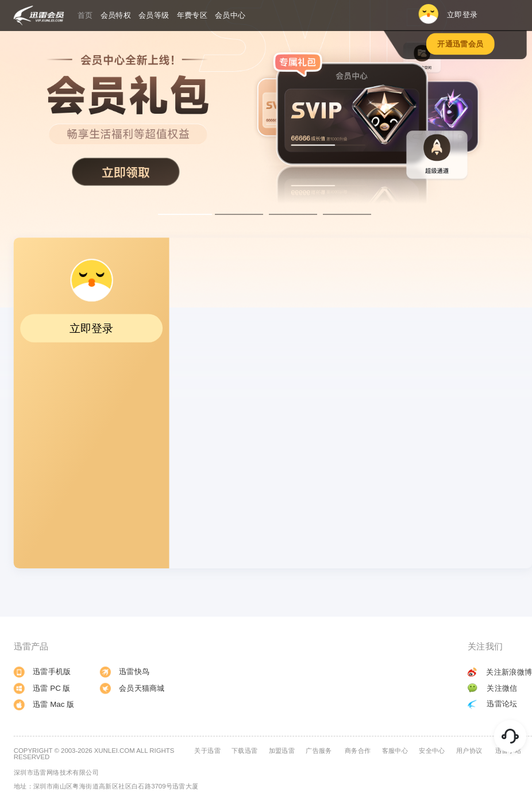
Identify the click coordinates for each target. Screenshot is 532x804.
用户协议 (469, 751)
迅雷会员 (39, 16)
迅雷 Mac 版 (44, 705)
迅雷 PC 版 (42, 688)
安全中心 (432, 751)
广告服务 (319, 751)
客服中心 (395, 751)
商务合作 (358, 751)
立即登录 (448, 14)
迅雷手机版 (43, 672)
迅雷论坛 (492, 704)
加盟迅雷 (282, 751)
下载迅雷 (245, 751)
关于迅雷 (207, 751)
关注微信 (492, 688)
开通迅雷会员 (460, 44)
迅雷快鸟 (125, 672)
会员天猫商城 (132, 688)
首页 (85, 15)
